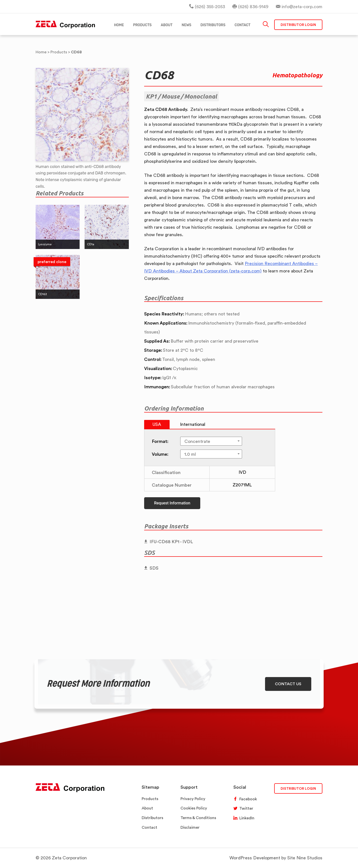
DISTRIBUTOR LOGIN (298, 788)
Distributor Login (298, 25)
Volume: (160, 454)
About (147, 808)
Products (150, 799)
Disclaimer (190, 827)
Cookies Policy (194, 808)
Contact (149, 827)
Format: (160, 441)
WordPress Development (255, 858)
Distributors (152, 818)
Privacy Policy (193, 799)
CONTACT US (288, 684)
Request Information (172, 503)
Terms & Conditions (198, 818)
